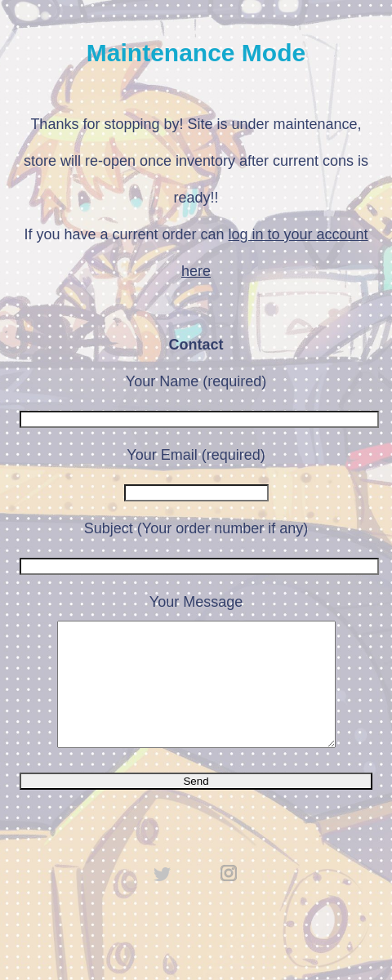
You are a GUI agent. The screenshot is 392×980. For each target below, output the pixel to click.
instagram (229, 898)
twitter (163, 898)
